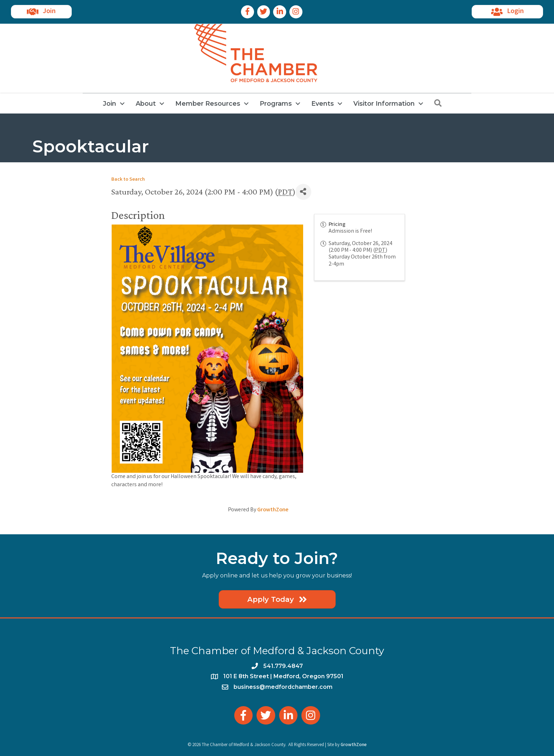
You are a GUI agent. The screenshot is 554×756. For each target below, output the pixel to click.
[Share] (303, 192)
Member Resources (208, 104)
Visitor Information (384, 104)
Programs (276, 104)
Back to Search (128, 180)
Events (323, 104)
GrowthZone (273, 510)
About (146, 104)
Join (110, 104)
